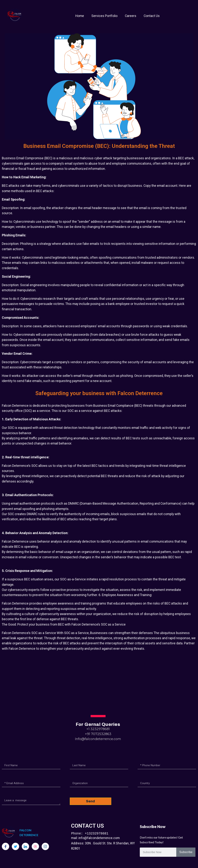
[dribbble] (35, 846)
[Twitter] (15, 846)
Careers (131, 16)
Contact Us (152, 16)
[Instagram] (45, 846)
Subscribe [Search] (186, 852)
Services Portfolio (104, 16)
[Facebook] (6, 846)
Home (80, 16)
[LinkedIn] (25, 846)
